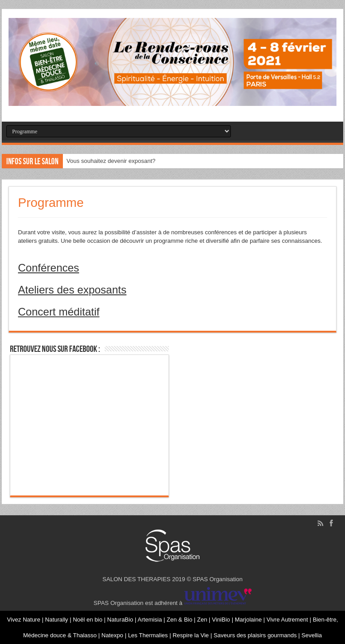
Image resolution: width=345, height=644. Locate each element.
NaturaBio (121, 620)
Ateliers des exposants (72, 290)
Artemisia (150, 620)
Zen (203, 620)
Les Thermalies (148, 635)
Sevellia (312, 635)
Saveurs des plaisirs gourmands (255, 635)
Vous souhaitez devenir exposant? (111, 161)
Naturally (57, 620)
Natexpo (113, 635)
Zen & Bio (180, 620)
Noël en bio (88, 620)
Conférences (49, 268)
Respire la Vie (191, 635)
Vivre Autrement (288, 620)
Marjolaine (249, 620)
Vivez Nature (24, 620)
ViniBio (222, 620)
